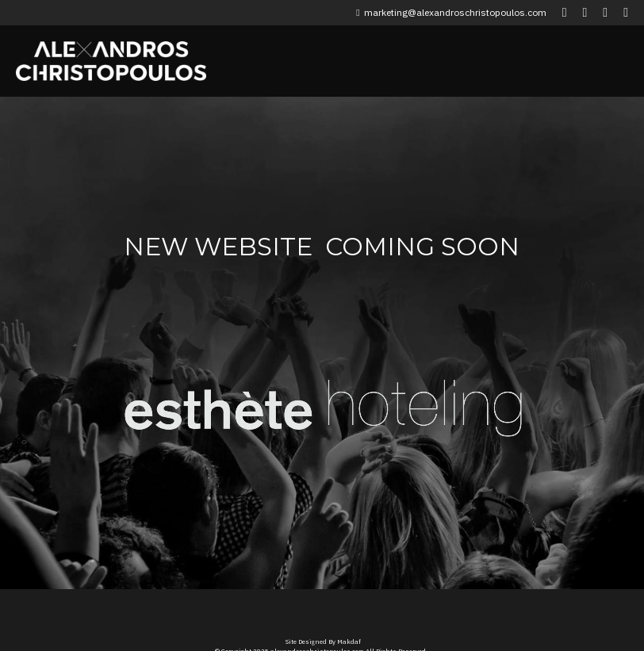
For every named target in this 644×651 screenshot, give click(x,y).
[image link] (219, 397)
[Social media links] (565, 13)
